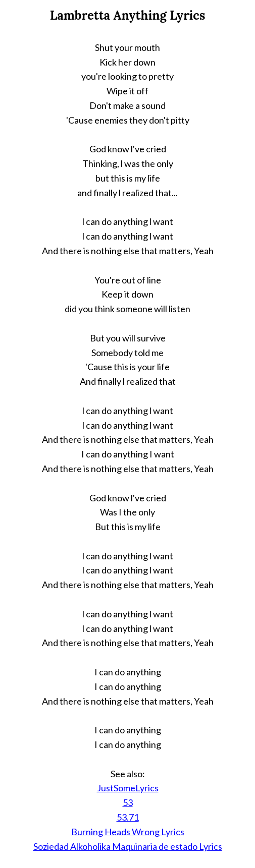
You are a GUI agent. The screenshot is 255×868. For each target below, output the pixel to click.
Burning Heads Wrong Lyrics (128, 832)
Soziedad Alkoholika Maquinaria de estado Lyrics (128, 846)
